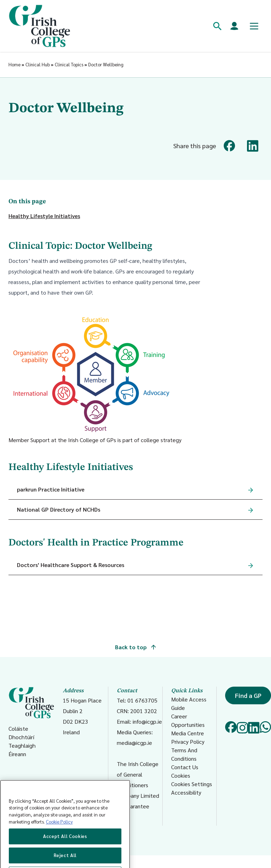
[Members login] (234, 26)
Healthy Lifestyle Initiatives (44, 216)
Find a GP (248, 695)
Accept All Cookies (65, 853)
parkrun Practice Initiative (51, 489)
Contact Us (185, 767)
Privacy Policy (188, 742)
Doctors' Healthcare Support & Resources (71, 565)
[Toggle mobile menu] (254, 26)
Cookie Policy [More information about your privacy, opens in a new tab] (59, 839)
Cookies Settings (192, 784)
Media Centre (188, 733)
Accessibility (186, 792)
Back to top (135, 647)
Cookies (181, 775)
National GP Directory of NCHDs (59, 509)
